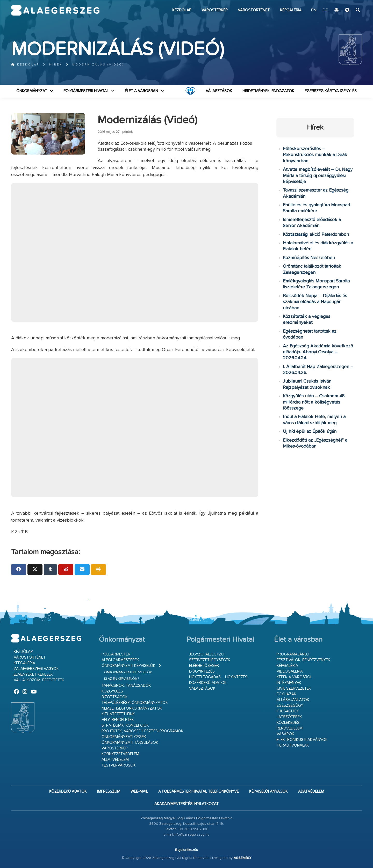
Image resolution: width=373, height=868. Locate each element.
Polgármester (116, 654)
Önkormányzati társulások (130, 743)
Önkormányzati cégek (124, 737)
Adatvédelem (311, 792)
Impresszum (109, 792)
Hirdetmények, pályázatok (268, 91)
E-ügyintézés (202, 671)
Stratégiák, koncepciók (125, 725)
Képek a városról (294, 677)
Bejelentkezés (187, 850)
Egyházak (286, 694)
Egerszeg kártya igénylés (331, 91)
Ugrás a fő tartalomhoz (349, 2)
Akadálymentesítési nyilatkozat (187, 804)
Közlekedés (288, 723)
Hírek (56, 65)
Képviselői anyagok (268, 792)
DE (325, 10)
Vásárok (285, 734)
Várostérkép (214, 10)
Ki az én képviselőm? (121, 679)
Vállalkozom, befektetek (39, 680)
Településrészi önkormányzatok (135, 703)
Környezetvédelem (120, 754)
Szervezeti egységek (210, 660)
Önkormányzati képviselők (128, 666)
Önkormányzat (32, 91)
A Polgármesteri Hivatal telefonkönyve (199, 792)
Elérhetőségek (204, 666)
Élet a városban (141, 91)
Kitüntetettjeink (118, 714)
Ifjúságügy (288, 711)
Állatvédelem (115, 760)
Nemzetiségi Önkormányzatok (132, 708)
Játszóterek (289, 717)
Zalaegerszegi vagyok (36, 669)
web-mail (139, 792)
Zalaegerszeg (55, 10)
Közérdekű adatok (208, 683)
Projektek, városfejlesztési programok (142, 731)
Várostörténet (254, 10)
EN (314, 10)
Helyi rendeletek (118, 720)
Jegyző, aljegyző (207, 654)
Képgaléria (291, 10)
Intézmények (289, 683)
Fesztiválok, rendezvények (303, 660)
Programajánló (293, 654)
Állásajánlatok (293, 700)
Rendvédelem (290, 728)
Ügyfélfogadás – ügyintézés (218, 677)
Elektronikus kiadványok (302, 740)
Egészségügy (290, 706)
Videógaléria (290, 671)
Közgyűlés (112, 691)
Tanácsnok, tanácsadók (126, 686)
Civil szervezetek (294, 688)
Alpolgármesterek (120, 660)
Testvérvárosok (119, 765)
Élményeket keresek (33, 674)
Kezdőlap (182, 10)
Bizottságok (115, 697)
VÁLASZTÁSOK (219, 91)
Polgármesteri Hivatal (86, 91)
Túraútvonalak (293, 745)
